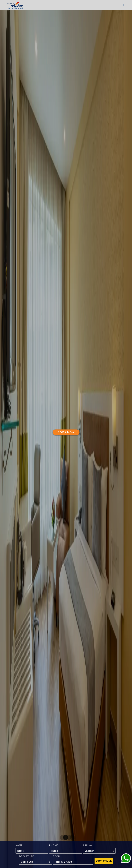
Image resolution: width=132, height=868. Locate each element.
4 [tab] (71, 838)
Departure (27, 856)
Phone (54, 845)
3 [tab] (68, 838)
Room (57, 856)
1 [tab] (61, 838)
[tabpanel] (66, 434)
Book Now (66, 432)
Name (19, 845)
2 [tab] (64, 838)
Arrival (88, 845)
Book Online (104, 861)
